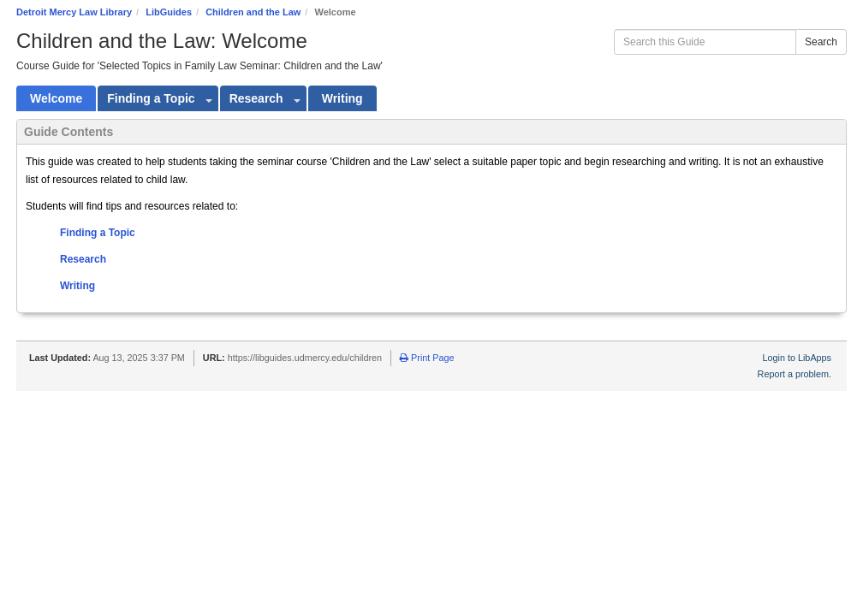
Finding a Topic (98, 233)
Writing (77, 286)
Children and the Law (253, 12)
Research (83, 259)
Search (821, 42)
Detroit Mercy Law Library (74, 12)
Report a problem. (795, 374)
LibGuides (169, 12)
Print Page (427, 358)
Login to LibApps (797, 358)
